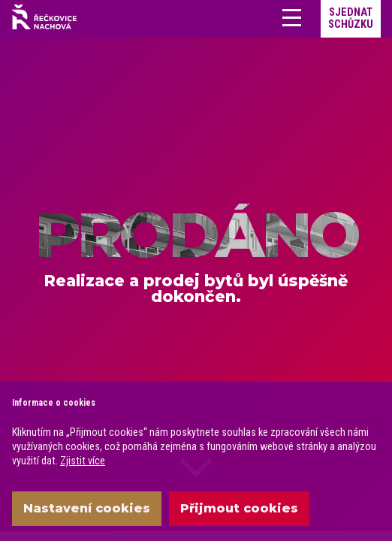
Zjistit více (83, 461)
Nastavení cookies (87, 508)
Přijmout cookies (239, 508)
